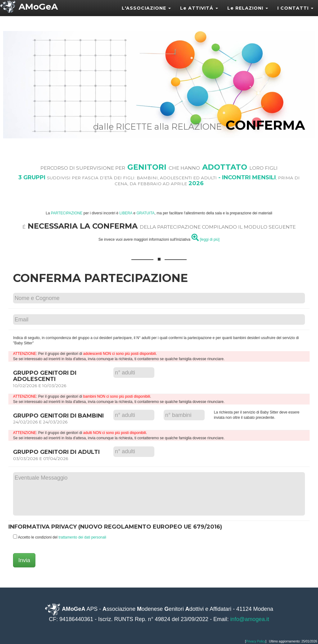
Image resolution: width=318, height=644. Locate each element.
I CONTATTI (295, 16)
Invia (24, 560)
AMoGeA (38, 14)
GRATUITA (145, 213)
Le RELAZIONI (248, 16)
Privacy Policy (256, 641)
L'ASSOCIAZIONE (146, 16)
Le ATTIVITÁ (199, 16)
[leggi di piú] (205, 239)
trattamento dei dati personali (82, 537)
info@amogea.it (250, 619)
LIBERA (126, 213)
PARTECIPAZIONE (67, 213)
